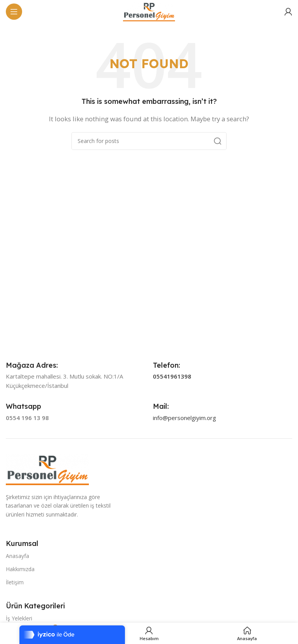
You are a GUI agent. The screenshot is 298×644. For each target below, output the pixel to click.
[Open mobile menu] (14, 12)
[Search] (149, 141)
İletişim (15, 582)
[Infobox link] (32, 365)
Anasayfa (17, 556)
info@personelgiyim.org (185, 418)
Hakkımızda (20, 569)
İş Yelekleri (19, 618)
